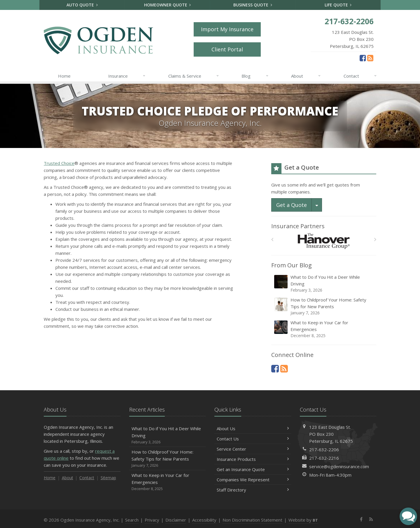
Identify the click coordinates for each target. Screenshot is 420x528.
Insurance (127, 76)
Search (132, 520)
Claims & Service (194, 76)
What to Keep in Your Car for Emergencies (324, 329)
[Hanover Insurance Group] (324, 241)
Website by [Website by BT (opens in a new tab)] (303, 520)
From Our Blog (292, 265)
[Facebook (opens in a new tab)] (363, 58)
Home (64, 76)
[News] (370, 58)
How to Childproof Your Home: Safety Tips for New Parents (324, 306)
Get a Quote (292, 205)
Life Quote (338, 5)
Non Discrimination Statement (252, 520)
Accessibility (204, 520)
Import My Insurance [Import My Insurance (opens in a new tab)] (227, 29)
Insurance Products (253, 459)
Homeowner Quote (168, 5)
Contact (360, 76)
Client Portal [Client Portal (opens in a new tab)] (227, 49)
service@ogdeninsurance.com (339, 466)
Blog (255, 76)
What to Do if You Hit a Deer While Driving (324, 284)
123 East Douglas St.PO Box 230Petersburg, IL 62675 (331, 434)
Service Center (253, 449)
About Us (253, 428)
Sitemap (108, 478)
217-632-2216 (324, 458)
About (306, 76)
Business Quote (253, 5)
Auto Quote (82, 5)
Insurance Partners (298, 226)
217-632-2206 (324, 449)
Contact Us (253, 439)
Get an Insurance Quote (253, 469)
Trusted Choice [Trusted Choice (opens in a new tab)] (59, 163)
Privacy (152, 520)
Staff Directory (253, 490)
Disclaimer (176, 520)
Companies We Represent (253, 480)
